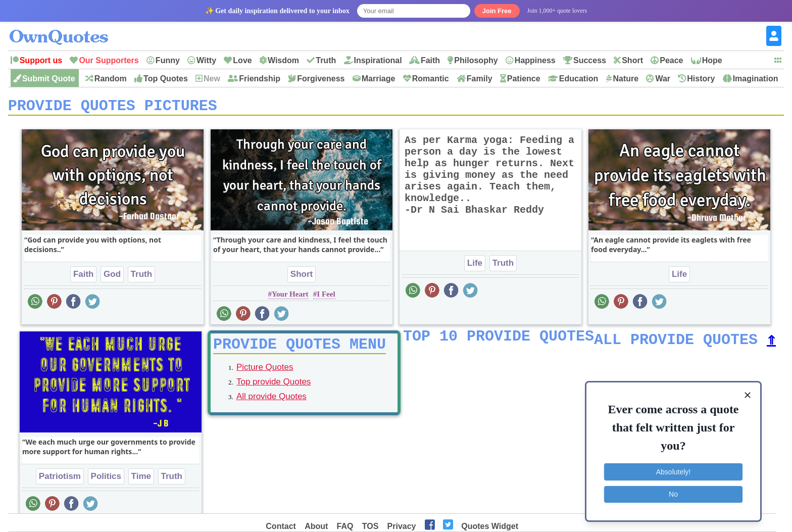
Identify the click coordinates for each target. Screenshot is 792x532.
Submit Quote (49, 79)
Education (579, 79)
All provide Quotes (271, 403)
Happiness (535, 60)
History (701, 79)
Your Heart (290, 298)
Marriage (379, 79)
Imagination (756, 79)
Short (632, 60)
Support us (41, 60)
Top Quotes (166, 79)
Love (242, 60)
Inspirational (378, 60)
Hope (712, 60)
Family (480, 79)
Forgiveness (321, 79)
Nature (626, 79)
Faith (430, 60)
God (112, 278)
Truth (326, 60)
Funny (168, 60)
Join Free (497, 11)
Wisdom (283, 60)
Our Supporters (109, 60)
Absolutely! (673, 472)
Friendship (260, 79)
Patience (524, 79)
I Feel (326, 298)
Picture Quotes (265, 374)
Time (141, 480)
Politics (106, 480)
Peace (671, 60)
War (663, 79)
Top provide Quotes (274, 389)
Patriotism (60, 480)
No (673, 494)
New (212, 79)
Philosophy (476, 60)
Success (590, 60)
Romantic (431, 79)
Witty (206, 60)
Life (475, 267)
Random (111, 79)
